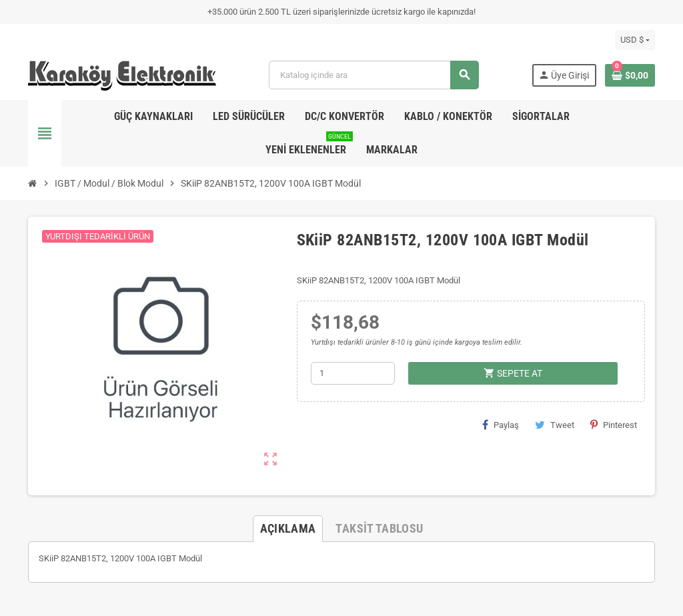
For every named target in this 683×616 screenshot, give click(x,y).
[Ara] (373, 75)
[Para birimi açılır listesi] (635, 40)
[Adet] (353, 373)
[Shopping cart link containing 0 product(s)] (630, 75)
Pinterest (614, 425)
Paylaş (501, 425)
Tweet (555, 425)
